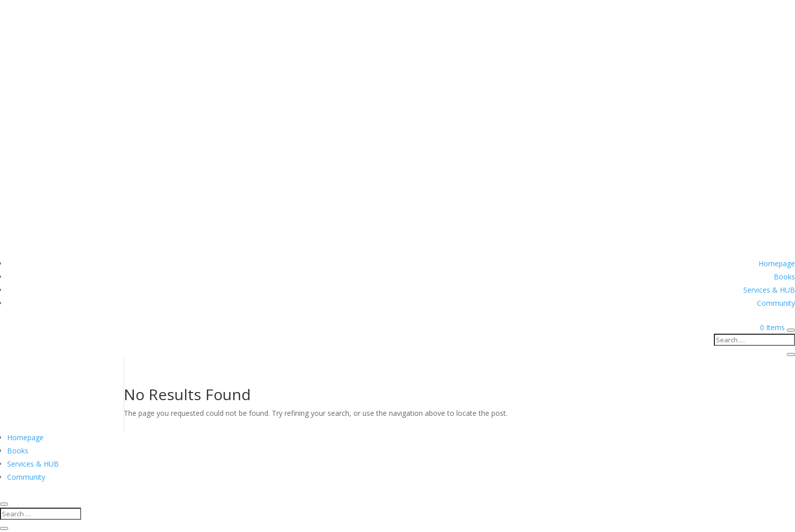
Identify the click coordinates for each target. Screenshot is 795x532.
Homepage (777, 263)
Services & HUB (769, 290)
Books (784, 277)
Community (776, 303)
